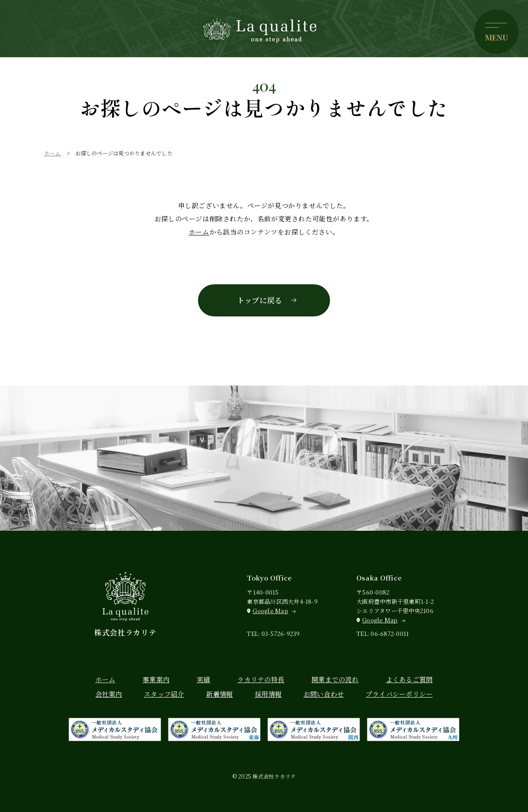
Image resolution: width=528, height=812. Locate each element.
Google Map (270, 611)
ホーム (199, 232)
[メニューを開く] (496, 32)
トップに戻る (260, 300)
